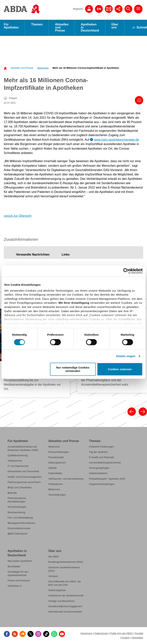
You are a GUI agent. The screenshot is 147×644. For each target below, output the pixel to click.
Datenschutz (101, 634)
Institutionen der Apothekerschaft (66, 596)
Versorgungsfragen (99, 468)
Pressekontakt (56, 458)
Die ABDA (54, 557)
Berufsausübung (16, 513)
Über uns (115, 26)
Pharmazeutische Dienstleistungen (17, 500)
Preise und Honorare (19, 581)
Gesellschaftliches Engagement (65, 607)
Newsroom (43, 68)
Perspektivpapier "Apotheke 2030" (107, 479)
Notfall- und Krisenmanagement (25, 477)
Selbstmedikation (98, 474)
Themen (37, 25)
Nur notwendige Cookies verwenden (73, 369)
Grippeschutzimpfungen (102, 485)
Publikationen (56, 485)
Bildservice (54, 490)
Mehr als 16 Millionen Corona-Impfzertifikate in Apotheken (86, 68)
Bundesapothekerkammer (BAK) (66, 563)
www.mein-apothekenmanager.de (116, 140)
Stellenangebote (57, 591)
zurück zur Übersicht (18, 216)
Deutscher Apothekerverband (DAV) (64, 570)
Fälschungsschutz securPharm (24, 483)
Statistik (53, 468)
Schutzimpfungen (17, 507)
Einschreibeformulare (19, 529)
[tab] (33, 255)
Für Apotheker (11, 26)
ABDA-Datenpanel (17, 534)
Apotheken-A (15, 586)
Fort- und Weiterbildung (20, 518)
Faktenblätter (55, 474)
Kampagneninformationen (21, 524)
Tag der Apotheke (98, 453)
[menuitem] (21, 68)
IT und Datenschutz (18, 467)
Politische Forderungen (101, 447)
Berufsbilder (14, 567)
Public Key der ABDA (121, 634)
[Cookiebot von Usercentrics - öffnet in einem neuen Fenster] (126, 271)
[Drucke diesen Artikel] (139, 101)
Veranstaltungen (57, 495)
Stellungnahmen (57, 463)
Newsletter (138, 638)
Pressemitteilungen (59, 453)
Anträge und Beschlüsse (61, 602)
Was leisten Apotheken (20, 562)
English (126, 638)
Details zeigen (126, 356)
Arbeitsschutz (15, 461)
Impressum (86, 634)
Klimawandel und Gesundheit (23, 472)
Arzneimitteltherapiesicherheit (105, 463)
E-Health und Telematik (102, 458)
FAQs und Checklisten (20, 488)
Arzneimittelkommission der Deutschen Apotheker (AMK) (23, 449)
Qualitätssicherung (18, 456)
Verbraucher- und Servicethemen (66, 479)
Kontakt (139, 634)
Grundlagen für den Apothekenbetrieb (18, 574)
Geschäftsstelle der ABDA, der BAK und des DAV (65, 584)
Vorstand (53, 577)
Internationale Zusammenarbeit (65, 612)
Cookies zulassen (120, 369)
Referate (12, 493)
